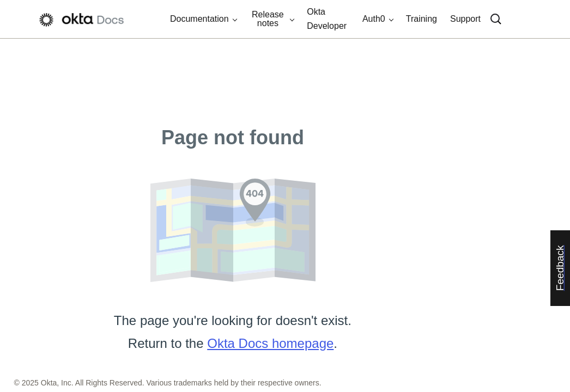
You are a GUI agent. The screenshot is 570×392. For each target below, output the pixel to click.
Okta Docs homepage (270, 343)
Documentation (199, 19)
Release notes (268, 19)
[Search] (496, 19)
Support (465, 19)
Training (422, 19)
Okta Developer (327, 19)
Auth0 (374, 19)
